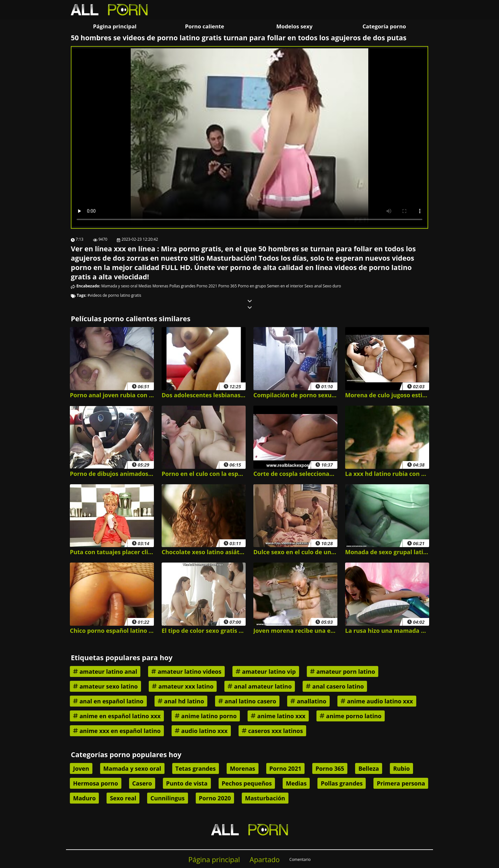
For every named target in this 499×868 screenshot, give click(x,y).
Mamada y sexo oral (119, 286)
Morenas (160, 286)
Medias (145, 286)
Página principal (115, 26)
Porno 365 (228, 286)
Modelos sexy (294, 26)
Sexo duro (332, 286)
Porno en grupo (252, 286)
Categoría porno (384, 26)
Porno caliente (205, 26)
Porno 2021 (207, 286)
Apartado (265, 859)
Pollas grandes (182, 286)
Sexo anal (313, 286)
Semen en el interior (285, 286)
